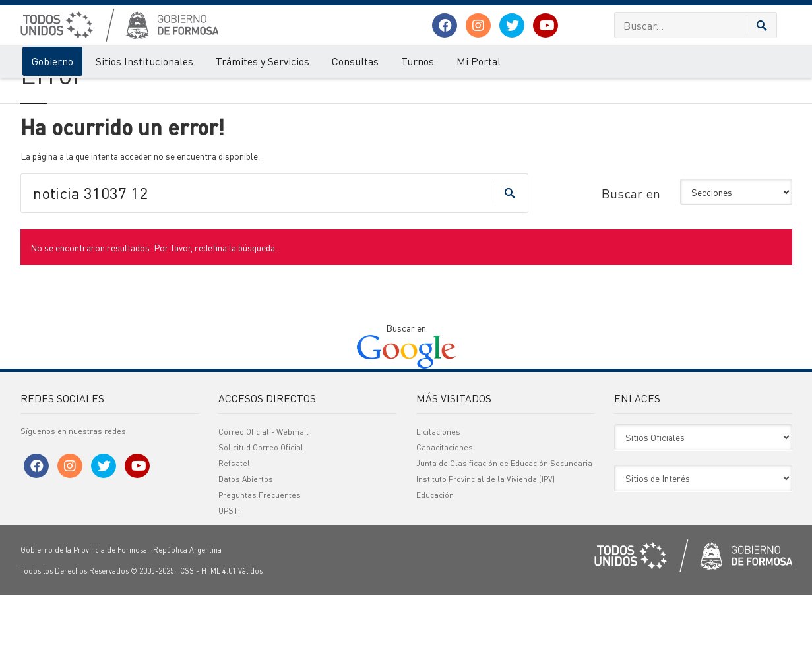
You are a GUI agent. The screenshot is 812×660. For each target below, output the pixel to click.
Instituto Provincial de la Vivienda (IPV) (485, 544)
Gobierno (52, 61)
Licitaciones (438, 497)
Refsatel (234, 528)
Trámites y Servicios (263, 61)
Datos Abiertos (246, 544)
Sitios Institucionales (144, 61)
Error (75, 91)
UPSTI (229, 576)
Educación (435, 560)
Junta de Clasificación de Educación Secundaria (504, 528)
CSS (187, 636)
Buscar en (631, 258)
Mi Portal (479, 61)
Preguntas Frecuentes (260, 560)
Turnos (418, 61)
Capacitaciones (445, 513)
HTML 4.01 (219, 636)
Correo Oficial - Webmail (264, 497)
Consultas (355, 61)
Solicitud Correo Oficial (261, 513)
